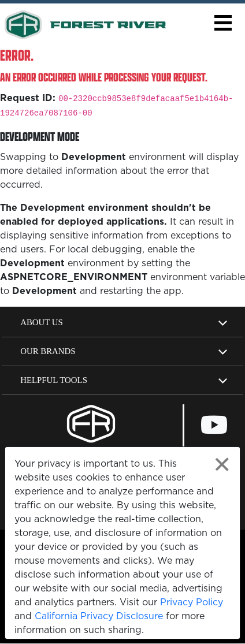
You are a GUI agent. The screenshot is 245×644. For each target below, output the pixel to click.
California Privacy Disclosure (99, 616)
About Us (42, 322)
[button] (223, 23)
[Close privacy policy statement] (222, 465)
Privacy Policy (192, 602)
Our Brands (48, 351)
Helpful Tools (54, 380)
